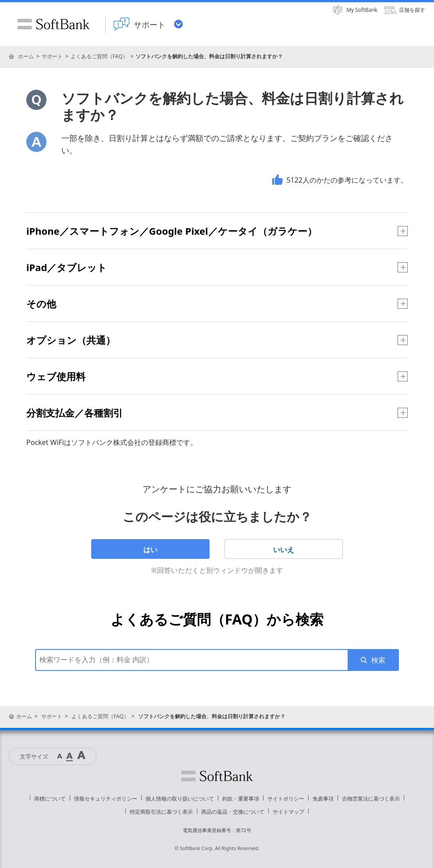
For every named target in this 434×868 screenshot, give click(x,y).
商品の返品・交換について (233, 812)
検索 (378, 660)
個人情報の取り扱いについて (180, 799)
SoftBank (53, 24)
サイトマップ (288, 812)
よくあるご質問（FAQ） (99, 56)
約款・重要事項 (241, 799)
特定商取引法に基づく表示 (161, 812)
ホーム (26, 56)
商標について (50, 799)
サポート (52, 56)
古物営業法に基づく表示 (371, 799)
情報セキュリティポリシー (106, 799)
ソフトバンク (217, 776)
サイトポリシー (286, 799)
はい (150, 550)
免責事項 (323, 799)
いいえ (284, 550)
